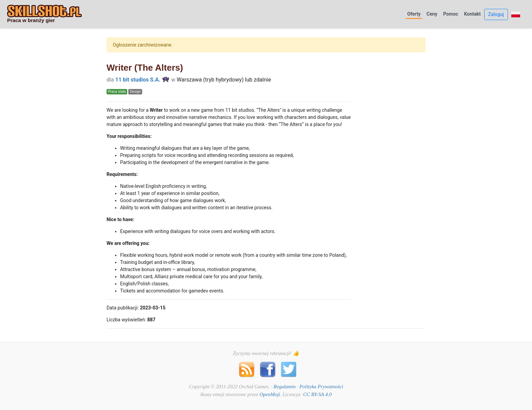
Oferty (414, 14)
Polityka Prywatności (321, 387)
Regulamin (284, 387)
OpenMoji (270, 394)
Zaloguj (496, 14)
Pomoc (451, 14)
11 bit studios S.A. (138, 80)
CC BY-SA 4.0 (317, 394)
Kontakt (472, 14)
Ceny (432, 14)
